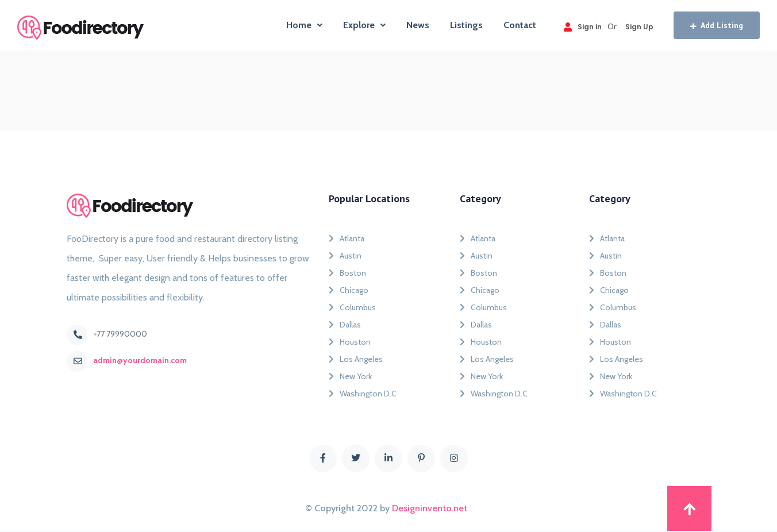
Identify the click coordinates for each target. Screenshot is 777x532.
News (418, 25)
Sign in (583, 27)
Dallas (345, 325)
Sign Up (639, 27)
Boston (347, 273)
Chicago (349, 290)
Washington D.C (363, 394)
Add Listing (717, 25)
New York (350, 376)
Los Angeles (356, 359)
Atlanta (347, 238)
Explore (364, 25)
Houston (350, 342)
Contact (520, 25)
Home (304, 25)
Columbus (352, 307)
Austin (345, 256)
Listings (466, 25)
